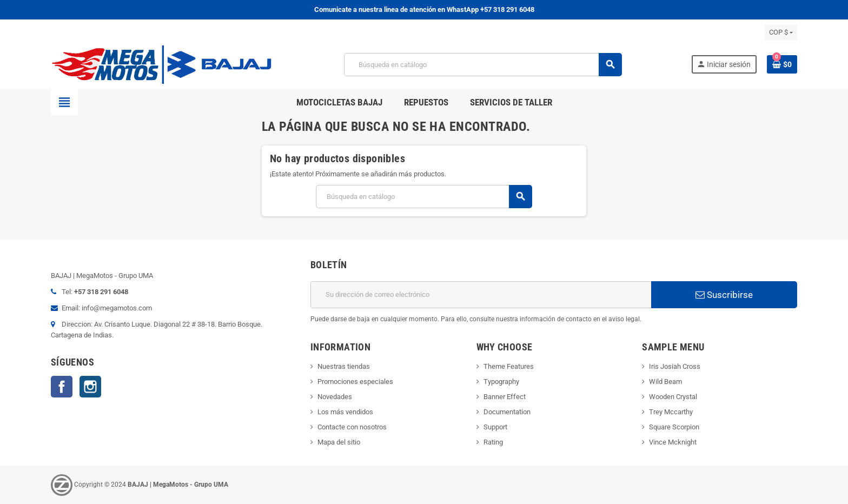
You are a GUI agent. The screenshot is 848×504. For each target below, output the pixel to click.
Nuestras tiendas (344, 366)
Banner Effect (505, 397)
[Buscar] (483, 65)
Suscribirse (724, 295)
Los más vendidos (345, 412)
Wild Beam (665, 382)
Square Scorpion (674, 427)
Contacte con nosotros (352, 427)
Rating (493, 442)
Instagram (90, 387)
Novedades (335, 397)
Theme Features (509, 366)
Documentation (507, 412)
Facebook (62, 387)
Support (495, 427)
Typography (501, 382)
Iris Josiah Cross (675, 366)
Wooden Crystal (673, 397)
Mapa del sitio (339, 442)
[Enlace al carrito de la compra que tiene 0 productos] (782, 64)
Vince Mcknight (673, 442)
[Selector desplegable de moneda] (781, 32)
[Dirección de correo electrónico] (481, 295)
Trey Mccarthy (671, 412)
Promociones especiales (355, 382)
